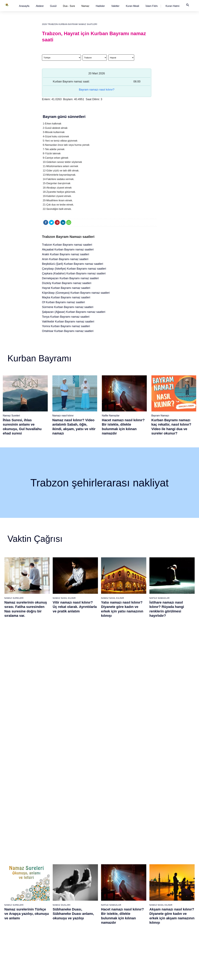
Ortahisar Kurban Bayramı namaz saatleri (68, 331)
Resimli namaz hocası (48, 885)
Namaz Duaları (62, 673)
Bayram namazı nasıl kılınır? (97, 90)
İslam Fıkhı (152, 6)
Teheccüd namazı (142, 901)
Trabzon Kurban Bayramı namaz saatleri (67, 245)
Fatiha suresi (75, 879)
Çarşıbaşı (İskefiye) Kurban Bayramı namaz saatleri (74, 269)
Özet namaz (43, 890)
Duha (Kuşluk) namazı (144, 906)
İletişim (168, 906)
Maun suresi (75, 896)
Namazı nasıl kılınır (63, 416)
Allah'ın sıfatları (13, 912)
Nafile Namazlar (111, 416)
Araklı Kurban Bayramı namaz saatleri (66, 254)
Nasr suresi (75, 912)
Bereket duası (12, 923)
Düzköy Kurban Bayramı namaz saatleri (67, 283)
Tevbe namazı (140, 917)
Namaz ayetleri (12, 901)
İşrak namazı (139, 885)
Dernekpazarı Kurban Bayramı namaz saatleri (70, 278)
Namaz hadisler (13, 896)
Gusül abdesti (12, 885)
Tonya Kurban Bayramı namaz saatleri (66, 317)
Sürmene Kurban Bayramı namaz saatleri (68, 307)
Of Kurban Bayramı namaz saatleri (63, 302)
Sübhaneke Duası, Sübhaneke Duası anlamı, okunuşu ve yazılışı (73, 681)
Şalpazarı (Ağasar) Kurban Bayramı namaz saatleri (74, 312)
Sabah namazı (108, 879)
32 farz (8, 917)
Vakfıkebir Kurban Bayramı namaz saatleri (68, 322)
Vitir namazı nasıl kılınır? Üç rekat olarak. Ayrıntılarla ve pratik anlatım (75, 607)
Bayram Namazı (160, 416)
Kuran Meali (132, 6)
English (169, 896)
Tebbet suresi (75, 917)
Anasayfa (24, 6)
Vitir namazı (107, 906)
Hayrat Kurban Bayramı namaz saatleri (66, 288)
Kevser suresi (76, 901)
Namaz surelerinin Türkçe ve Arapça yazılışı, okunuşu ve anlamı (27, 681)
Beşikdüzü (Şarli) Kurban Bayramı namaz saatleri (73, 264)
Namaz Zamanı (185, 974)
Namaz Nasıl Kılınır (64, 598)
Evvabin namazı (141, 912)
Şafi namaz (43, 896)
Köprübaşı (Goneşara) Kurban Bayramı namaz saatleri (76, 293)
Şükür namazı (140, 879)
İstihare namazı (141, 890)
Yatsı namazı (107, 901)
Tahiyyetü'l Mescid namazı (146, 934)
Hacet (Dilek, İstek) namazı (146, 923)
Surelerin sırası (12, 906)
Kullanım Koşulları (141, 974)
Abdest (40, 6)
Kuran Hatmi (172, 6)
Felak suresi (75, 928)
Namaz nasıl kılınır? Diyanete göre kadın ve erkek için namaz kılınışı (72, 756)
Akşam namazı (108, 896)
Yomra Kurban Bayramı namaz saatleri (66, 326)
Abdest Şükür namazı (143, 928)
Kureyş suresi (76, 890)
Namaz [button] (85, 6)
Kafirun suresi (76, 906)
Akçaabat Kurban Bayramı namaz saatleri (68, 250)
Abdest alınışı (12, 879)
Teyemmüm (11, 890)
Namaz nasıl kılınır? (47, 879)
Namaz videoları (45, 901)
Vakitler (115, 6)
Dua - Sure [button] (69, 6)
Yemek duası (11, 928)
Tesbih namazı (140, 896)
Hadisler (100, 6)
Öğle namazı (107, 885)
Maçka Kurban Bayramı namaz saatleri (66, 297)
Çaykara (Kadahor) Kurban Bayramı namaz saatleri (74, 273)
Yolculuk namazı (141, 939)
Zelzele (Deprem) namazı (145, 950)
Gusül (53, 6)
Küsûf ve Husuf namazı (144, 945)
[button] (24, 6)
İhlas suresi (75, 923)
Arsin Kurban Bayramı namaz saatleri (65, 259)
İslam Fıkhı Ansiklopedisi (177, 890)
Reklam (169, 901)
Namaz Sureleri (11, 416)
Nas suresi (74, 934)
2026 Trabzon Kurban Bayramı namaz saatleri (70, 24)
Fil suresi (73, 885)
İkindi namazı (107, 890)
